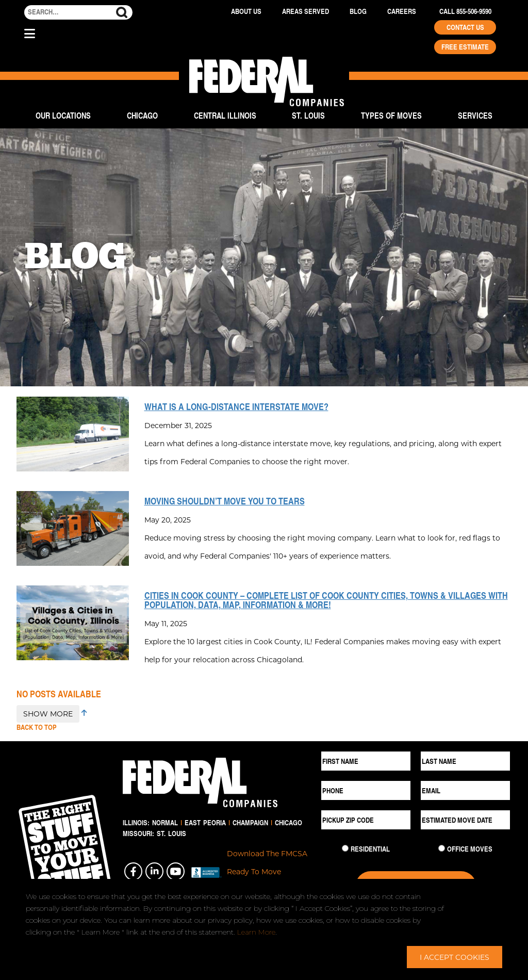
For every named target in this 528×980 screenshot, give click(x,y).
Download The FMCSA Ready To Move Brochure (267, 871)
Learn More (256, 932)
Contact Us (465, 27)
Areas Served (306, 11)
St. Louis (308, 115)
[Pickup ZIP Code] (366, 820)
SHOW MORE (48, 714)
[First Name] (366, 761)
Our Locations (63, 115)
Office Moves (470, 849)
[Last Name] (465, 761)
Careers (402, 11)
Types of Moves (391, 115)
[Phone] (366, 790)
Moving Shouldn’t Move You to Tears (225, 501)
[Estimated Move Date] (465, 820)
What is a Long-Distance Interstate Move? (236, 406)
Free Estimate (465, 47)
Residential (370, 849)
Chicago (142, 115)
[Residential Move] (345, 848)
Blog (358, 11)
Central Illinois (225, 115)
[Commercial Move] (442, 848)
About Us (246, 11)
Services (475, 115)
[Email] (465, 790)
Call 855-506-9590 (465, 11)
